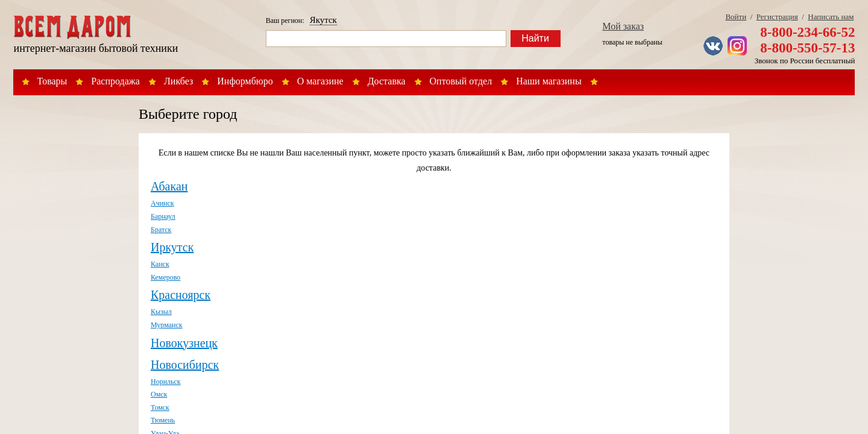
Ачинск (162, 203)
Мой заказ (623, 26)
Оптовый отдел (461, 81)
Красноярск (181, 295)
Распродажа (115, 81)
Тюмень (163, 420)
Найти (535, 38)
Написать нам (831, 17)
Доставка (387, 81)
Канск (160, 264)
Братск (161, 230)
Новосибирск (185, 365)
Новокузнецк (184, 343)
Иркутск (172, 247)
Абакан (169, 186)
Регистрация (777, 17)
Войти (736, 17)
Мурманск (167, 325)
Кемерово (165, 277)
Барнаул (163, 216)
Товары (52, 81)
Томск (160, 407)
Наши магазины (549, 81)
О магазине (320, 81)
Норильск (166, 382)
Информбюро (245, 81)
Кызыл (161, 312)
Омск (159, 394)
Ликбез (178, 81)
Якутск (323, 20)
